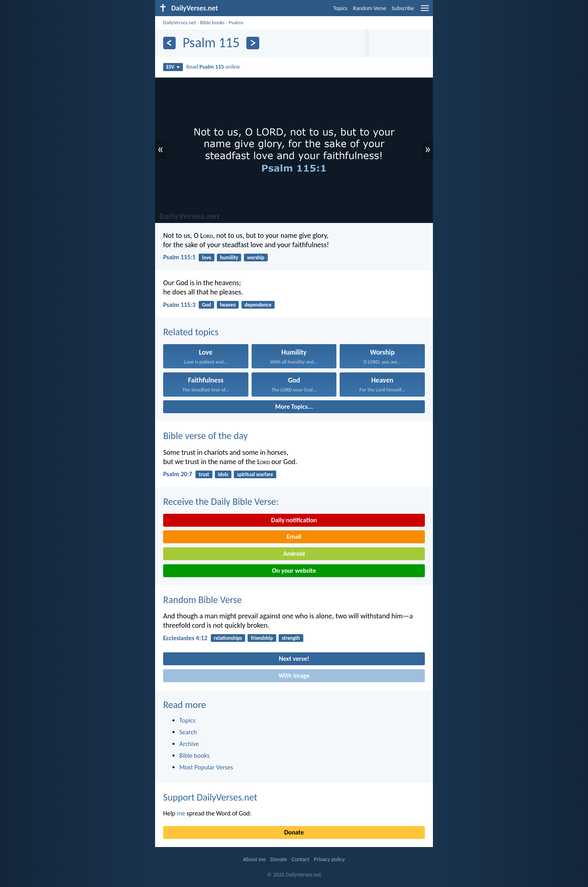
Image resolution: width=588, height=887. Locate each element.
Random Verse (370, 8)
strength (291, 638)
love (207, 257)
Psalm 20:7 (178, 474)
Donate (294, 832)
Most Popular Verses (206, 767)
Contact (300, 859)
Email (294, 537)
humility (229, 257)
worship (255, 257)
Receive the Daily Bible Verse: (221, 501)
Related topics (191, 332)
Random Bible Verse (203, 600)
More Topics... (294, 407)
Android (294, 554)
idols (223, 474)
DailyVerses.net (180, 22)
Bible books (212, 22)
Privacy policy (329, 859)
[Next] (253, 43)
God (206, 305)
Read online (213, 67)
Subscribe (403, 8)
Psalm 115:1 (179, 257)
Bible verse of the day (205, 436)
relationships (228, 638)
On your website (294, 571)
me (181, 813)
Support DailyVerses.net (210, 797)
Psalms (236, 22)
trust (204, 474)
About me (254, 859)
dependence (258, 305)
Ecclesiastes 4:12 (185, 638)
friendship (262, 638)
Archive (189, 744)
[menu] (425, 11)
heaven (228, 305)
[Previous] (169, 43)
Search (188, 732)
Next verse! (294, 659)
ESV (173, 67)
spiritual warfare (255, 474)
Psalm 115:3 (179, 305)
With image (294, 676)
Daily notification (294, 520)
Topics (340, 8)
